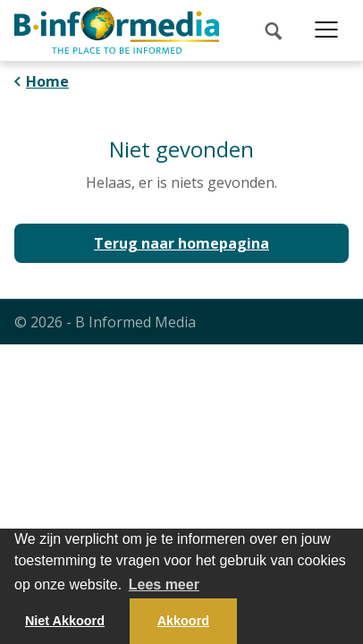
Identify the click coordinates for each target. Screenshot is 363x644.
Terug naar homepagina (181, 243)
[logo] (117, 30)
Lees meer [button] (164, 585)
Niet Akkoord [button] (65, 621)
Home (47, 81)
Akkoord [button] (183, 621)
